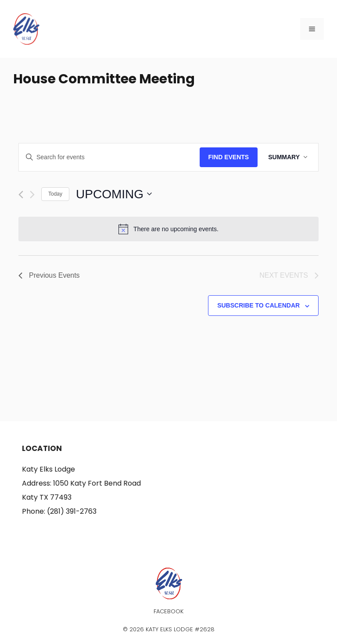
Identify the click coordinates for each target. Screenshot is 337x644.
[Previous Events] (21, 195)
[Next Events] (32, 195)
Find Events (229, 157)
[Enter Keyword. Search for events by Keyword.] (109, 157)
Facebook (168, 611)
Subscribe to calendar (258, 305)
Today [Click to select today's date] (55, 194)
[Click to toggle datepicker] (114, 194)
